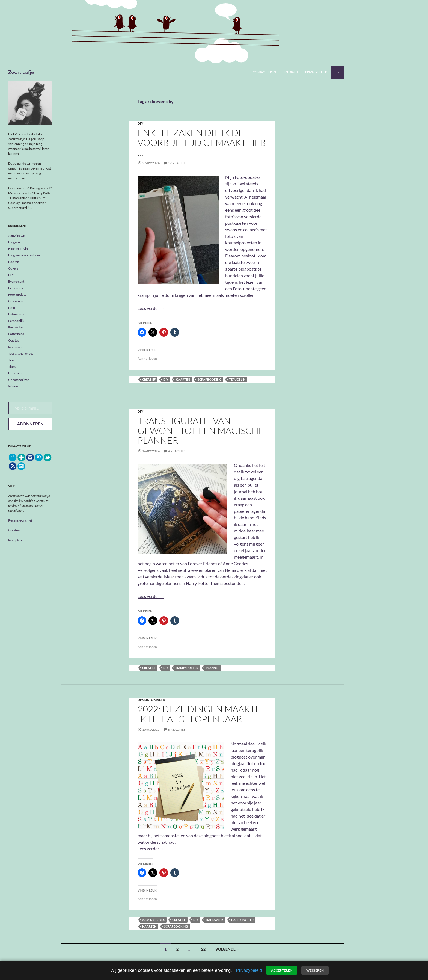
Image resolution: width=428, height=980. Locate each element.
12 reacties (178, 163)
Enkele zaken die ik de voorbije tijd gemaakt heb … (202, 142)
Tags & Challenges (21, 353)
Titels (12, 367)
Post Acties (16, 327)
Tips (11, 360)
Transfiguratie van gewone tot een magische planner (201, 430)
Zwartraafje (21, 72)
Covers (13, 268)
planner (213, 668)
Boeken (14, 262)
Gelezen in (16, 301)
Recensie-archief (20, 520)
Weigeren (315, 970)
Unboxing (15, 373)
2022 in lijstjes (153, 920)
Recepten (15, 540)
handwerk (215, 920)
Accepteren (282, 970)
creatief (149, 379)
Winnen (14, 386)
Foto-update (17, 294)
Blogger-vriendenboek (24, 255)
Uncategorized (19, 380)
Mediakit (291, 72)
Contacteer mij (265, 72)
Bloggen (14, 242)
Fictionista (16, 288)
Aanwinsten (17, 236)
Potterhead (16, 334)
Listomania (155, 700)
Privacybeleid (316, 72)
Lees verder (151, 308)
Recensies (15, 347)
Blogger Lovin (18, 249)
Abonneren (30, 424)
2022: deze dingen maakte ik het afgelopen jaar (199, 714)
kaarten (183, 379)
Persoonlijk (16, 321)
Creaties (14, 530)
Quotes (14, 340)
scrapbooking (209, 379)
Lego (12, 308)
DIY (140, 123)
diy (166, 379)
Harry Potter (187, 668)
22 (203, 949)
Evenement (16, 281)
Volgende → (228, 949)
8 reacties (177, 729)
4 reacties (177, 451)
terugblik (237, 379)
